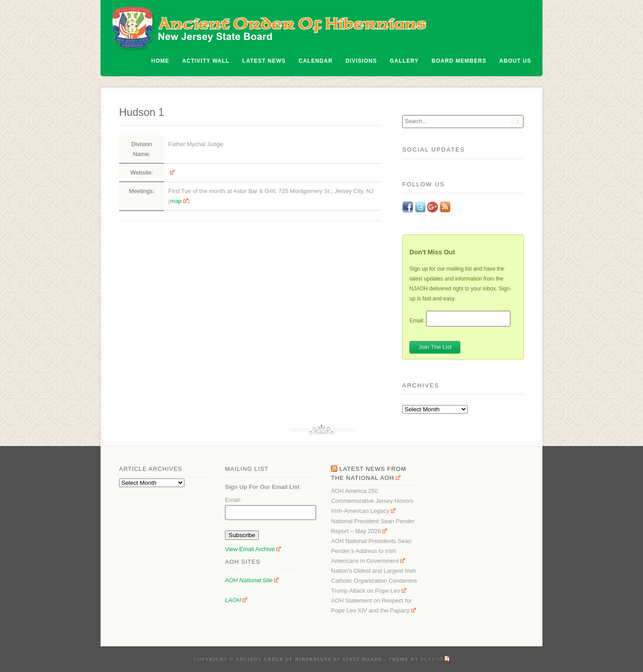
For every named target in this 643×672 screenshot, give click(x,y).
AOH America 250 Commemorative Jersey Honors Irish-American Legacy (372, 501)
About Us (515, 61)
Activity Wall (206, 61)
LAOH (236, 600)
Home (160, 61)
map (179, 201)
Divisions (361, 61)
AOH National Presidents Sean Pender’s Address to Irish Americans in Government (371, 551)
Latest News (264, 61)
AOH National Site (252, 580)
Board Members (459, 61)
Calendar (315, 61)
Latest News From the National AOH (369, 473)
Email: (417, 320)
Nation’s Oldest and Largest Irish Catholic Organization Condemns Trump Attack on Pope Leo (374, 581)
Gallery (404, 61)
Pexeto (435, 659)
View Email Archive (253, 549)
